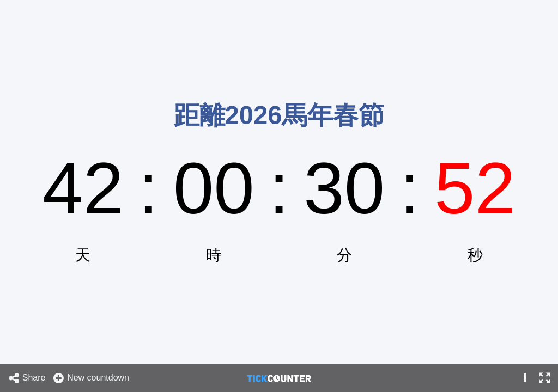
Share (27, 378)
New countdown (91, 378)
